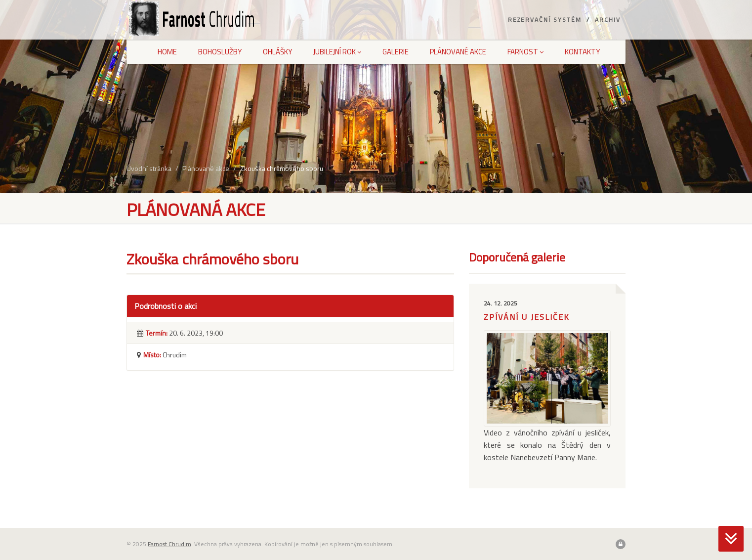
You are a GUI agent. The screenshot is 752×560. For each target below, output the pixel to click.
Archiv (608, 20)
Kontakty (582, 52)
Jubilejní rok (337, 52)
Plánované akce (458, 52)
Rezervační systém (545, 20)
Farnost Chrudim (169, 544)
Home (167, 52)
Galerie (396, 52)
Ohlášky (277, 52)
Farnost (525, 52)
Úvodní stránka (149, 168)
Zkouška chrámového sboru (282, 168)
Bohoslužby (220, 52)
